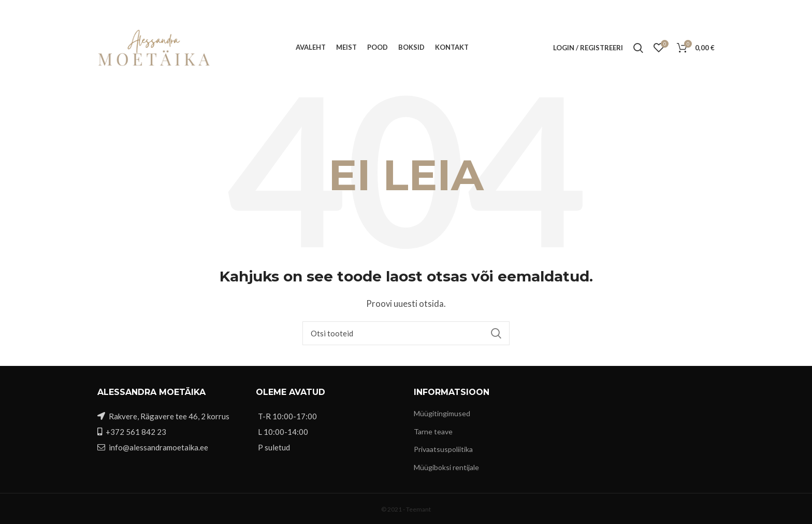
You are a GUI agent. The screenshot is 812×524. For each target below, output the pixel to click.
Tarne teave (433, 431)
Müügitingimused (442, 413)
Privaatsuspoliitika (443, 449)
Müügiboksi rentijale (446, 467)
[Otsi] (406, 333)
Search (496, 333)
